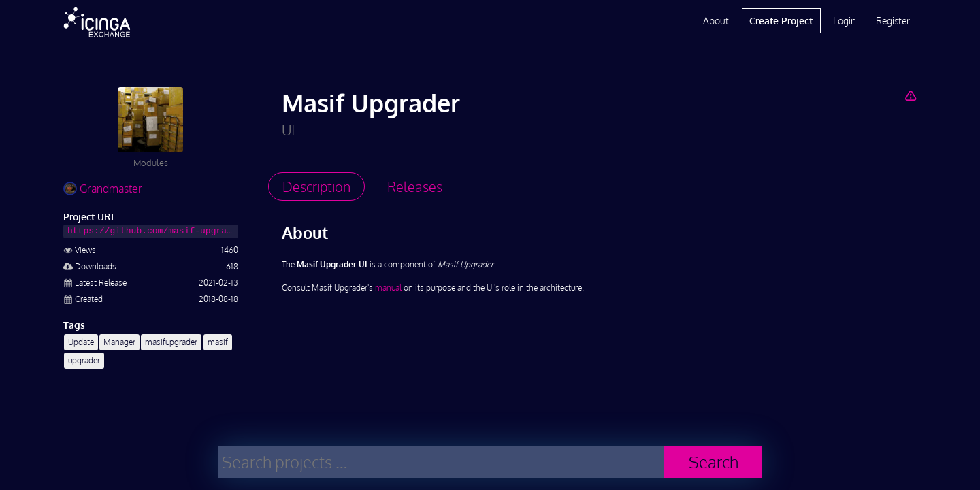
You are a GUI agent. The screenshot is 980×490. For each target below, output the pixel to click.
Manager (119, 342)
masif (218, 342)
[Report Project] (910, 95)
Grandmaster (103, 189)
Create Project (781, 21)
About (716, 21)
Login (845, 21)
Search (714, 462)
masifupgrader (171, 342)
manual (388, 288)
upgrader (84, 360)
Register (893, 21)
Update (81, 342)
